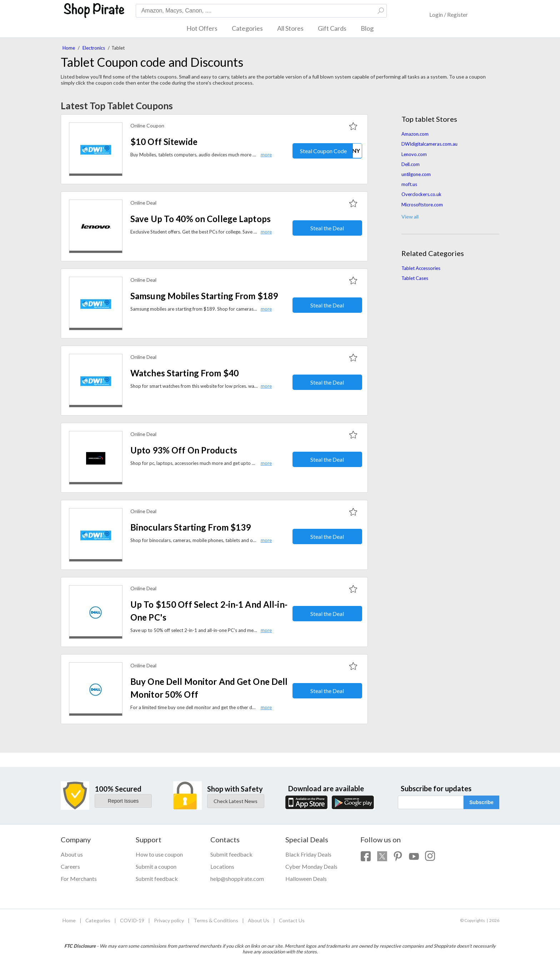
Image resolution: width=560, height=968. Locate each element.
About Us (259, 920)
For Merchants (79, 879)
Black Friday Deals (308, 854)
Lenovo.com (414, 154)
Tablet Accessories (421, 268)
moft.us (409, 184)
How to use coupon (159, 854)
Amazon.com (415, 134)
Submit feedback (157, 879)
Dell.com (411, 164)
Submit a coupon (156, 866)
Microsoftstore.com (422, 205)
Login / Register (449, 14)
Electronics (94, 48)
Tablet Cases (415, 278)
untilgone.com (416, 174)
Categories (247, 28)
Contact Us (292, 920)
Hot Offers (202, 28)
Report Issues (123, 801)
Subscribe (481, 802)
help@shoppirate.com (237, 879)
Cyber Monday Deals (311, 866)
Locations (222, 866)
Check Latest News (236, 801)
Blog (367, 28)
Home (69, 48)
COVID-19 (132, 920)
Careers (70, 866)
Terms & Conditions (216, 920)
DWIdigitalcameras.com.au (429, 144)
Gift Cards (332, 28)
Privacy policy (169, 920)
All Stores (290, 28)
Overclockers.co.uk (421, 194)
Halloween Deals (306, 879)
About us (72, 854)
